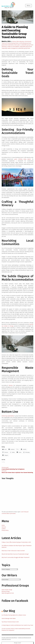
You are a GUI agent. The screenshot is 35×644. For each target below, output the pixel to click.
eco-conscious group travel (12, 43)
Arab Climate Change (7, 590)
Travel (3, 43)
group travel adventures (8, 45)
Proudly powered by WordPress (9, 638)
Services (4, 527)
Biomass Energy (6, 591)
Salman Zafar (16, 41)
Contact (4, 529)
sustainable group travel (24, 48)
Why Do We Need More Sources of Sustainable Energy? (15, 554)
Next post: (17, 472)
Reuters (11, 385)
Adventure (22, 41)
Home (3, 525)
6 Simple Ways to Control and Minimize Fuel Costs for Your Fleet (17, 625)
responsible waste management (10, 48)
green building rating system (23, 159)
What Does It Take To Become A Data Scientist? (13, 551)
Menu (29, 6)
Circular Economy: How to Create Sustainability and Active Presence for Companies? (16, 629)
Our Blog (9, 611)
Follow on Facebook (15, 601)
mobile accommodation (13, 47)
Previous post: (17, 468)
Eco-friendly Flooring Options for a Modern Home (14, 615)
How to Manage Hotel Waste (9, 618)
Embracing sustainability (8, 416)
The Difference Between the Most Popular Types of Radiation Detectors (17, 546)
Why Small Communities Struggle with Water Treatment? (16, 557)
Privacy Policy (5, 530)
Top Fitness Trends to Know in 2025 (10, 622)
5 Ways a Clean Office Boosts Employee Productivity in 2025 (16, 542)
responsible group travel (26, 47)
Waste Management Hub (8, 593)
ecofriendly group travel (25, 43)
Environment (28, 41)
